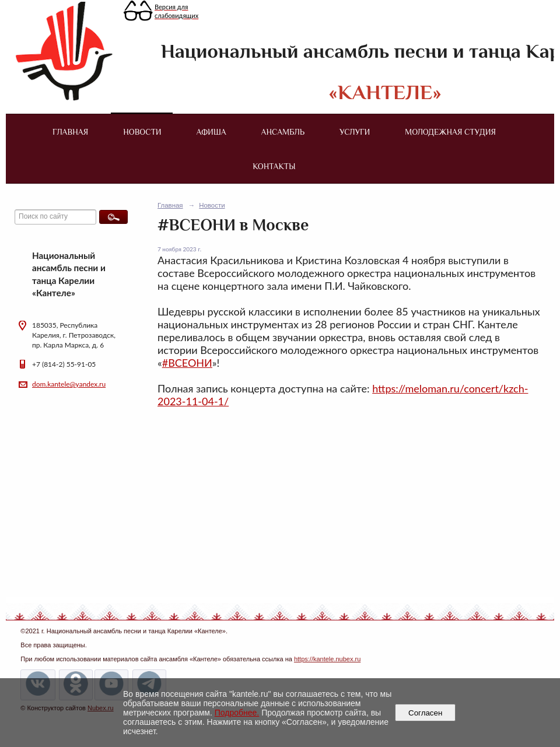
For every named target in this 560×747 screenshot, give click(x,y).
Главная (70, 132)
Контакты (274, 166)
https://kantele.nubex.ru (327, 659)
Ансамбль (283, 132)
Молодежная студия (450, 132)
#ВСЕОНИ (187, 363)
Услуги (355, 132)
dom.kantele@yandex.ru (69, 384)
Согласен (426, 713)
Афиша (211, 132)
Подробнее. (237, 713)
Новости (142, 132)
